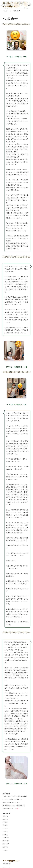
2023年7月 (6, 822)
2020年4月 (6, 850)
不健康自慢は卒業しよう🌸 (11, 809)
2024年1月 (6, 819)
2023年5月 (6, 829)
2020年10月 (6, 844)
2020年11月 (6, 841)
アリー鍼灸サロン (11, 6)
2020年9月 (6, 847)
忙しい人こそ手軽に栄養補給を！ (12, 799)
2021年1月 (6, 835)
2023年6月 (6, 825)
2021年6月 (6, 832)
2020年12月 (6, 838)
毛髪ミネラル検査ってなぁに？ (12, 802)
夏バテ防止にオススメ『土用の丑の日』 (14, 806)
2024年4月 (6, 816)
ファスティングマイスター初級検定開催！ (15, 796)
